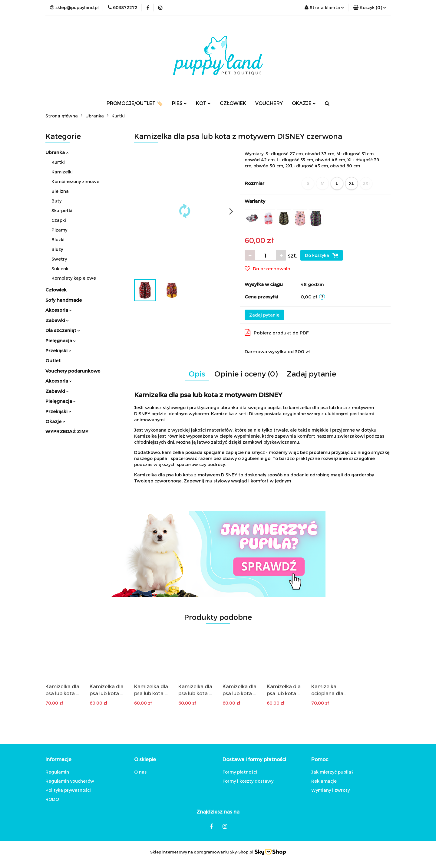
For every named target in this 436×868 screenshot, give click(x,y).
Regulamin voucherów (70, 781)
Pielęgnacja (61, 340)
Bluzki (58, 240)
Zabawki (57, 320)
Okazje (55, 421)
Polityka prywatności (68, 790)
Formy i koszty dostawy (248, 781)
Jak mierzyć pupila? (332, 772)
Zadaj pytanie (264, 315)
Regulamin (57, 772)
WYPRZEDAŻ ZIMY (67, 431)
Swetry (59, 259)
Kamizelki (62, 172)
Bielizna (60, 191)
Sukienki (61, 269)
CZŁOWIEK (233, 103)
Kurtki (58, 162)
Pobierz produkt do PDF (277, 332)
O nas (140, 772)
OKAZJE (304, 103)
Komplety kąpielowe (74, 278)
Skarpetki (62, 210)
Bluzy (57, 249)
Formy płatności (240, 772)
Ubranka (57, 152)
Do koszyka (322, 255)
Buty (56, 201)
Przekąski (58, 350)
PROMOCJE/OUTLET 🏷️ (135, 103)
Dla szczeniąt (63, 330)
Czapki (59, 220)
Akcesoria (59, 310)
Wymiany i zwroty (330, 790)
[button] (370, 8)
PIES (179, 103)
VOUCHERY (269, 103)
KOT (203, 103)
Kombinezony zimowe (75, 181)
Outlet (53, 360)
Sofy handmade (64, 300)
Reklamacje (324, 781)
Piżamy (59, 230)
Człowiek (56, 290)
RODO (52, 799)
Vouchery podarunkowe (73, 371)
